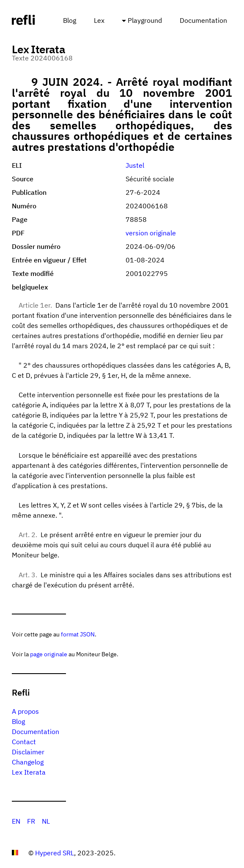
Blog (70, 20)
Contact (24, 742)
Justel (135, 165)
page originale (49, 654)
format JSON (78, 634)
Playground (145, 20)
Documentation (203, 20)
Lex (99, 20)
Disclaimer (28, 752)
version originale (151, 233)
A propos (25, 711)
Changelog (28, 762)
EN (16, 821)
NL (46, 821)
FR (31, 821)
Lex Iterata (29, 772)
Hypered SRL (55, 853)
